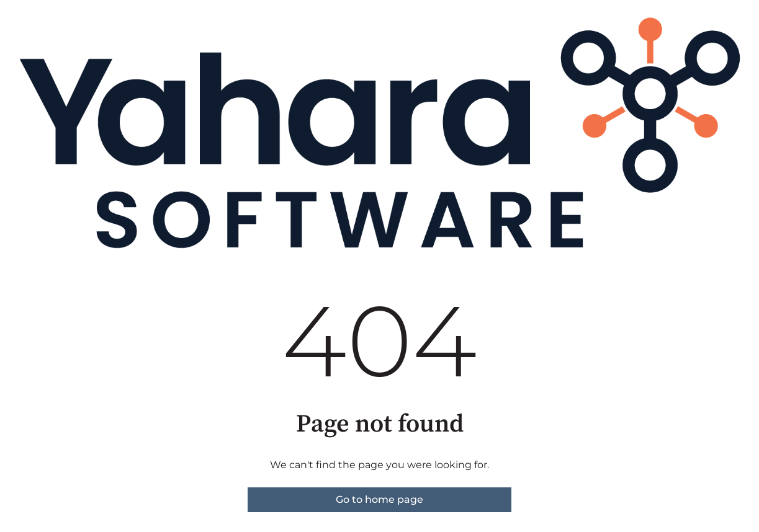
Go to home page (379, 499)
